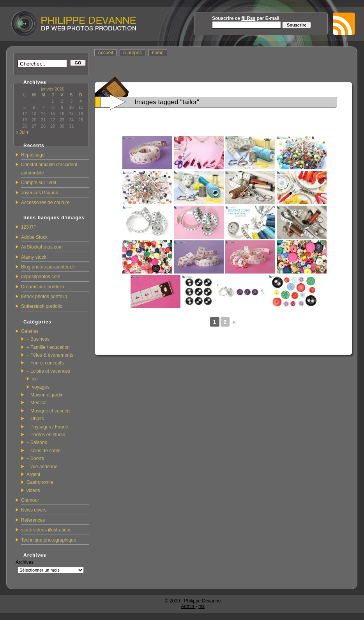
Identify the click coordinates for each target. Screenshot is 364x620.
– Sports (35, 458)
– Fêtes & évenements (50, 355)
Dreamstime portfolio (43, 287)
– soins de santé (43, 451)
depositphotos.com (41, 277)
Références (33, 520)
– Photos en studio (46, 435)
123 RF (29, 227)
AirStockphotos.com (42, 247)
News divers (34, 510)
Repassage (33, 155)
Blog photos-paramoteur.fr (48, 267)
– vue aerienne (42, 467)
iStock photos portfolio (44, 297)
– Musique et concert (48, 411)
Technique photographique (49, 540)
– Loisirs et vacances (48, 371)
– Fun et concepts (45, 363)
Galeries (30, 331)
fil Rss (248, 18)
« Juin (22, 132)
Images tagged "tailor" (167, 102)
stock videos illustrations (46, 530)
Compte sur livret (39, 183)
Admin (188, 606)
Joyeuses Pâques (40, 193)
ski (35, 379)
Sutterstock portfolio (42, 306)
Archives (25, 562)
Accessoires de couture (45, 203)
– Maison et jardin (45, 395)
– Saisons (37, 442)
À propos (133, 53)
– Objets (35, 419)
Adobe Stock (34, 237)
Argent (33, 474)
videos (33, 490)
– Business (38, 339)
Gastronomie (40, 482)
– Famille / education (48, 347)
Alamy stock (34, 257)
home (158, 53)
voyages (41, 387)
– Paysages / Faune (47, 427)
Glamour (30, 500)
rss (201, 606)
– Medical (36, 403)
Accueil (105, 53)
